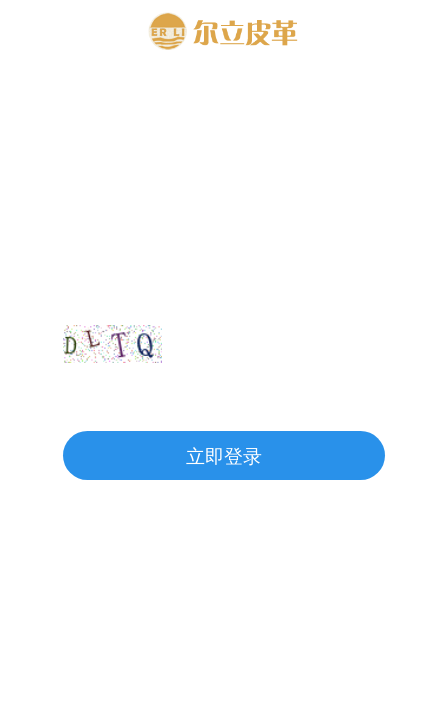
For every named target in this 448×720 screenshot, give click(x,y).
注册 (89, 399)
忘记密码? (339, 399)
